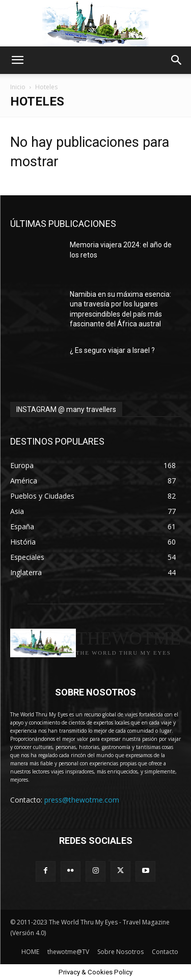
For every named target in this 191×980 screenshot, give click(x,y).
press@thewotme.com (82, 800)
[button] (17, 60)
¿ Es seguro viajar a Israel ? (112, 350)
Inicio (18, 87)
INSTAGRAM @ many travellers (66, 409)
